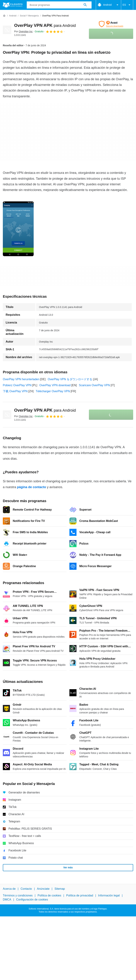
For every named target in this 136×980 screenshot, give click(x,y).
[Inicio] (4, 16)
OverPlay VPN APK (45, 25)
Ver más (68, 867)
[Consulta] (59, 5)
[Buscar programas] (85, 5)
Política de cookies (49, 896)
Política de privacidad (80, 896)
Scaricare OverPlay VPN (94, 385)
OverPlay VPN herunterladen (21, 379)
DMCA (7, 900)
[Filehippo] (13, 5)
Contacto (26, 889)
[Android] (13, 16)
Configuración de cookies (32, 900)
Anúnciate (43, 889)
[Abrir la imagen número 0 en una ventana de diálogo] (18, 229)
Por (23, 31)
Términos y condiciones (18, 896)
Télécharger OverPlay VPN (53, 391)
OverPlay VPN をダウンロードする (70, 379)
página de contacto (32, 487)
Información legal (109, 896)
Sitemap (60, 889)
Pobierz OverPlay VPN (17, 385)
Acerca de (9, 889)
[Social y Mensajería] (29, 16)
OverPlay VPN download (55, 385)
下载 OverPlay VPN (15, 391)
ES (127, 5)
